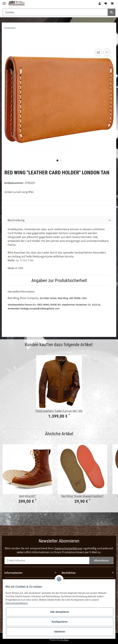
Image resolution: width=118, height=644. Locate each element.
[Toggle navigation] (4, 2)
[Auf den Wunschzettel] (107, 52)
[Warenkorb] (112, 4)
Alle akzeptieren (60, 612)
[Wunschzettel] (106, 4)
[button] (100, 4)
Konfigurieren (60, 622)
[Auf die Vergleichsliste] (98, 52)
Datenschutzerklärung (68, 548)
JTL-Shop (65, 640)
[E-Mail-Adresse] (47, 560)
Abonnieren (101, 560)
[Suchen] (55, 12)
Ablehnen (60, 632)
